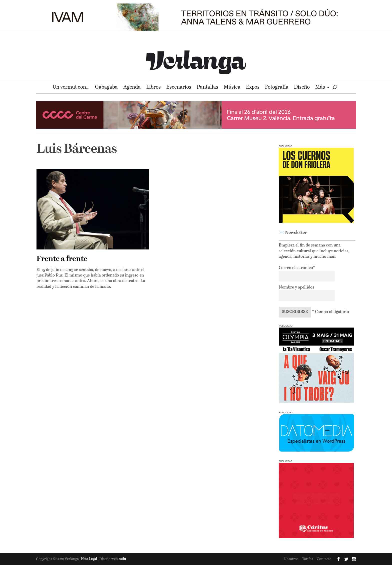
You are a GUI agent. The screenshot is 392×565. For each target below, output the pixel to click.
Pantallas (207, 88)
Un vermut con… (71, 88)
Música (232, 88)
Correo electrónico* (297, 268)
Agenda (132, 88)
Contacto (324, 559)
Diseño (302, 88)
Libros (153, 88)
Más (320, 88)
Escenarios (179, 88)
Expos (253, 88)
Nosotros (291, 559)
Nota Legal (89, 559)
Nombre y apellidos (296, 288)
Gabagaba (106, 88)
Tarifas (307, 559)
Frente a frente (62, 259)
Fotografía (277, 88)
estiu (122, 559)
